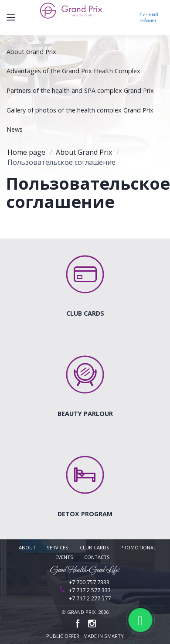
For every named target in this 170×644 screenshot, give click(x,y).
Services (58, 547)
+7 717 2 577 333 (90, 590)
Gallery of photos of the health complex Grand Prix (80, 110)
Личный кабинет (149, 17)
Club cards (95, 547)
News (15, 129)
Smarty (114, 636)
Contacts (97, 557)
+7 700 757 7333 (89, 582)
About (27, 547)
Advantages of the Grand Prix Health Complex (73, 71)
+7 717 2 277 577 (90, 598)
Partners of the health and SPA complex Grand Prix (80, 90)
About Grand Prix (31, 52)
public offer (63, 636)
